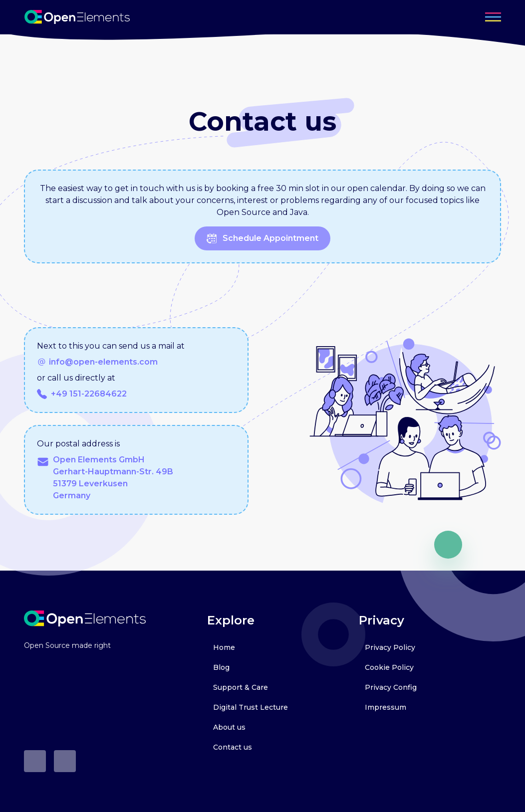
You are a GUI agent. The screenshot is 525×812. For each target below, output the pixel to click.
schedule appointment (262, 238)
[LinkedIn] (65, 761)
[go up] (448, 545)
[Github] (35, 761)
